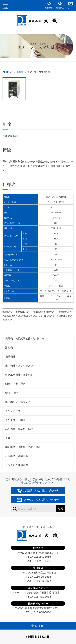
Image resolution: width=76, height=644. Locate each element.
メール (71, 5)
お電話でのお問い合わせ (41, 491)
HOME (10, 72)
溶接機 (20, 72)
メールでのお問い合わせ (41, 500)
